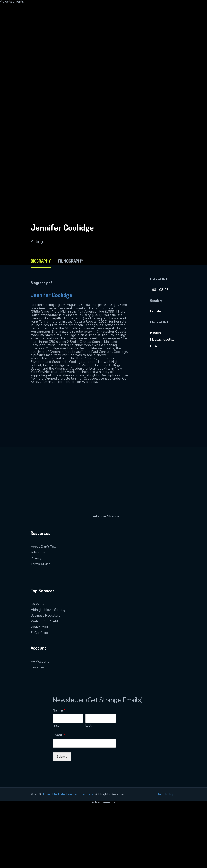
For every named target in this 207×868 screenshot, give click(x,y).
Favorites (38, 667)
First (56, 726)
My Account (40, 661)
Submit (62, 757)
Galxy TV (38, 604)
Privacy (36, 558)
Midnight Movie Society (48, 610)
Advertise (38, 552)
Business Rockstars (45, 616)
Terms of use (41, 564)
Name (59, 710)
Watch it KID (40, 627)
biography (41, 261)
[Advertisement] (103, 37)
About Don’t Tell (43, 547)
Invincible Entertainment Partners (68, 794)
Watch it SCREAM (44, 621)
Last (88, 726)
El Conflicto (39, 633)
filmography (71, 261)
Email (59, 735)
